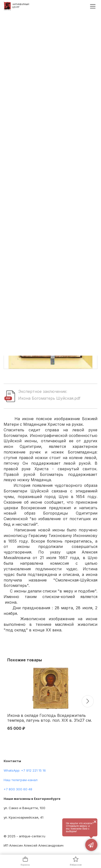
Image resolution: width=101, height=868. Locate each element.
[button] (88, 701)
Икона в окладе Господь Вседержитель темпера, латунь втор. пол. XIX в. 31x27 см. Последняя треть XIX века (50, 718)
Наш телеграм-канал (21, 780)
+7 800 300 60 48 (18, 789)
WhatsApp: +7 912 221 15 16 (25, 770)
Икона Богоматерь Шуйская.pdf (49, 398)
